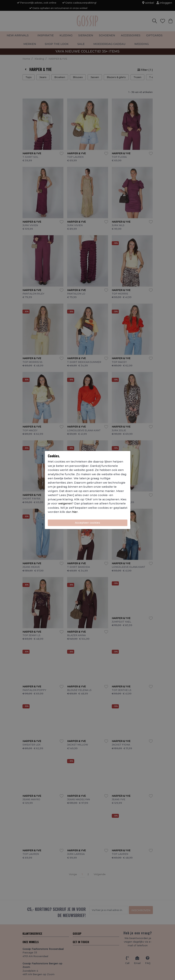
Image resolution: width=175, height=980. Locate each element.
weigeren (65, 503)
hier (75, 512)
